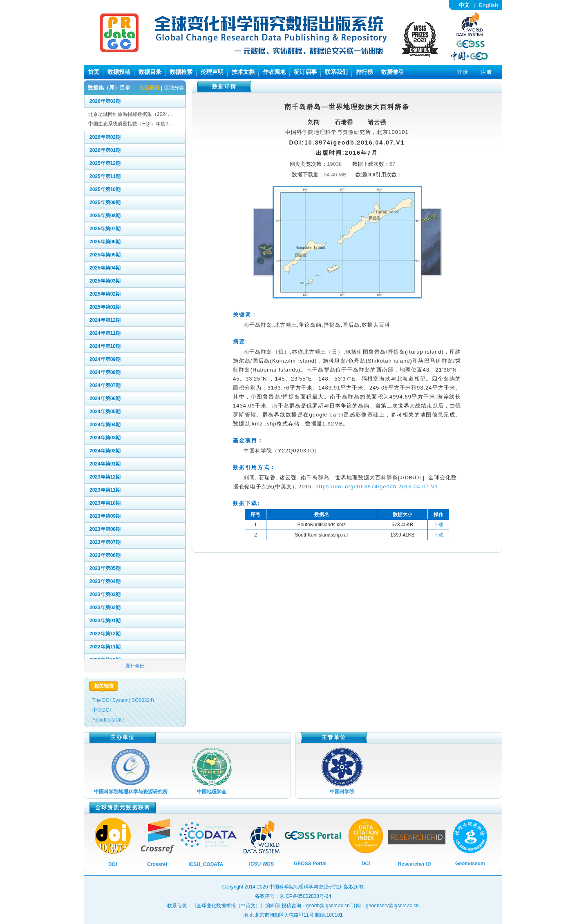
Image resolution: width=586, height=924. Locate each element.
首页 (94, 72)
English (489, 5)
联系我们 (336, 72)
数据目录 (150, 72)
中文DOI (102, 710)
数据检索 (181, 72)
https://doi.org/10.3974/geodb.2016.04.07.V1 (377, 486)
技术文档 (243, 72)
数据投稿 (119, 72)
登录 (463, 72)
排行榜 (365, 72)
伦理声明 (212, 72)
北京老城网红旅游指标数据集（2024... (130, 114)
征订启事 (305, 72)
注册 (486, 72)
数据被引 (393, 72)
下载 (438, 525)
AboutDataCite (108, 720)
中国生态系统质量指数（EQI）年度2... (130, 124)
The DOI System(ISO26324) (123, 700)
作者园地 (274, 72)
